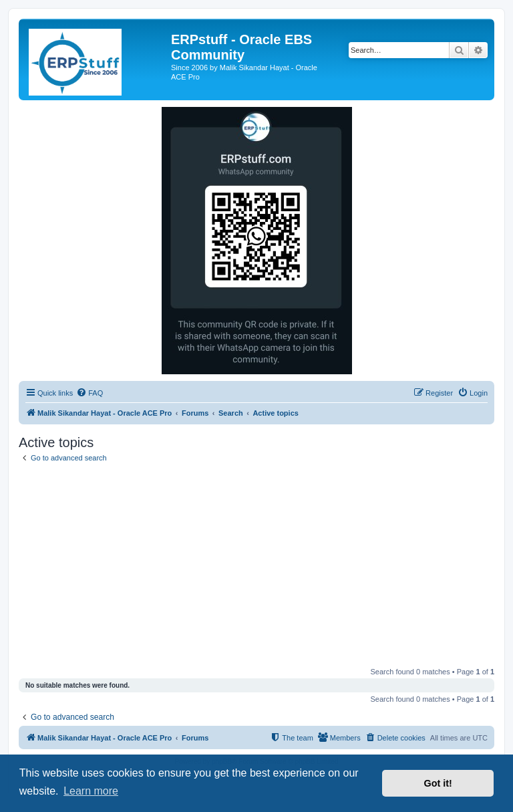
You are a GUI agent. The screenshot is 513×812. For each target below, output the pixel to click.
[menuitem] (90, 393)
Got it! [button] (438, 783)
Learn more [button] (91, 791)
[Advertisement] (256, 567)
